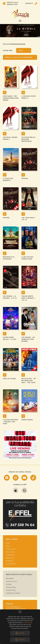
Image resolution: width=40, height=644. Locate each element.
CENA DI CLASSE (9, 379)
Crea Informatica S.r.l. (13, 607)
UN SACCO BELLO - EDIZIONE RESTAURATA (29, 139)
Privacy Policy (11, 587)
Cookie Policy (11, 590)
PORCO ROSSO (27, 420)
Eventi (8, 546)
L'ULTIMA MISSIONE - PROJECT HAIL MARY (10, 422)
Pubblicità (9, 561)
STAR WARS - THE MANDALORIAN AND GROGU (11, 98)
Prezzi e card (11, 549)
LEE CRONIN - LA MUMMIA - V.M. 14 (10, 297)
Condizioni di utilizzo (13, 593)
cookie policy (27, 622)
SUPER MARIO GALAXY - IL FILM (10, 338)
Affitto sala (10, 558)
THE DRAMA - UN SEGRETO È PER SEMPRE (28, 339)
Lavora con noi (11, 581)
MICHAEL (25, 178)
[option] (20, 31)
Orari (8, 543)
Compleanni (10, 555)
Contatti (9, 584)
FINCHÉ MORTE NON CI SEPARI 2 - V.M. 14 (29, 298)
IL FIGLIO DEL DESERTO (8, 179)
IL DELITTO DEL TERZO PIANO (27, 258)
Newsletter (10, 578)
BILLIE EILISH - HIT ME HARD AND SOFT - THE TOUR (29, 381)
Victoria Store (11, 564)
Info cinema (10, 552)
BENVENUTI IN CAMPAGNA (9, 258)
